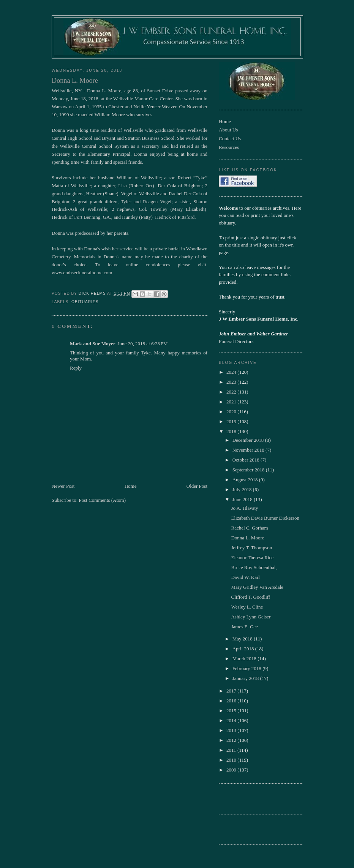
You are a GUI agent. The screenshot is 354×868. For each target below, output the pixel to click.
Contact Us (230, 138)
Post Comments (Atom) (103, 500)
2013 (232, 730)
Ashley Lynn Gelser (251, 617)
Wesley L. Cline (247, 607)
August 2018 (246, 480)
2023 (232, 382)
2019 (232, 421)
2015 (232, 711)
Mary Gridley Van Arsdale (257, 587)
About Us (228, 130)
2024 (232, 372)
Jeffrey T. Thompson (251, 548)
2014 (232, 720)
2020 (232, 412)
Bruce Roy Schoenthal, (254, 567)
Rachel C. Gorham (249, 528)
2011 (232, 750)
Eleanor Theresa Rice (252, 557)
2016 (232, 701)
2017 (232, 691)
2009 (232, 770)
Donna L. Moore (247, 538)
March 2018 (245, 659)
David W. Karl (245, 577)
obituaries (85, 302)
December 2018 (249, 440)
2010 (232, 760)
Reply (76, 368)
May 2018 (243, 639)
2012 (232, 740)
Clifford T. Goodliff (250, 597)
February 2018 (247, 668)
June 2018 (243, 499)
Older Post (197, 486)
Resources (229, 147)
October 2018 (247, 460)
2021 (232, 402)
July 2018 (243, 489)
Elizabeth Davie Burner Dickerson (265, 518)
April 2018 (244, 649)
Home (131, 486)
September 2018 (249, 470)
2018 (232, 431)
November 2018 (249, 450)
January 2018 (246, 678)
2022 (232, 392)
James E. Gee (244, 627)
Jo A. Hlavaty (244, 508)
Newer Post (63, 486)
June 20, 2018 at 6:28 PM (143, 344)
